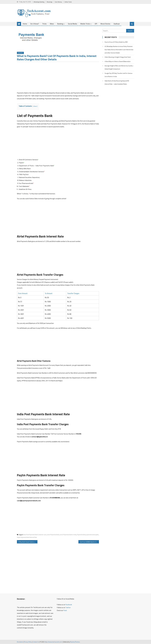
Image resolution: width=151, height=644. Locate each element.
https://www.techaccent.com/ (54, 642)
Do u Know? (35, 24)
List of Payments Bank (53, 535)
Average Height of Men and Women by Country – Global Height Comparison (119, 67)
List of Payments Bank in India (68, 535)
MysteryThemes (75, 642)
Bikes (52, 24)
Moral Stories (105, 24)
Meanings (50, 2)
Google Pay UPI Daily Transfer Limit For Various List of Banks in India (119, 75)
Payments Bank (81, 535)
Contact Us (36, 642)
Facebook (69, 605)
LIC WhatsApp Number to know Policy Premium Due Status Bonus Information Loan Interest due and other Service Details (119, 50)
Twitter (68, 608)
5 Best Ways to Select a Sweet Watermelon (118, 61)
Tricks (44, 24)
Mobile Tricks (85, 24)
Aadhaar (117, 24)
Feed (65, 610)
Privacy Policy (28, 642)
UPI (96, 24)
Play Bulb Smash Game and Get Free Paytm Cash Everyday (28, 542)
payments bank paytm (92, 535)
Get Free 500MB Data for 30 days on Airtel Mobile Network (89, 542)
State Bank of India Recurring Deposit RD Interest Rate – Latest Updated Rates (117, 82)
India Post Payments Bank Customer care (35, 535)
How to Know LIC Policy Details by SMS (116, 42)
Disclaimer (20, 642)
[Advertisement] (58, 77)
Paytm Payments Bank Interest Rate (27, 537)
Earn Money (58, 2)
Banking (60, 24)
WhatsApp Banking (39, 2)
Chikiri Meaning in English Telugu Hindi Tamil (118, 57)
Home (25, 24)
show (35, 106)
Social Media (72, 24)
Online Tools (68, 2)
